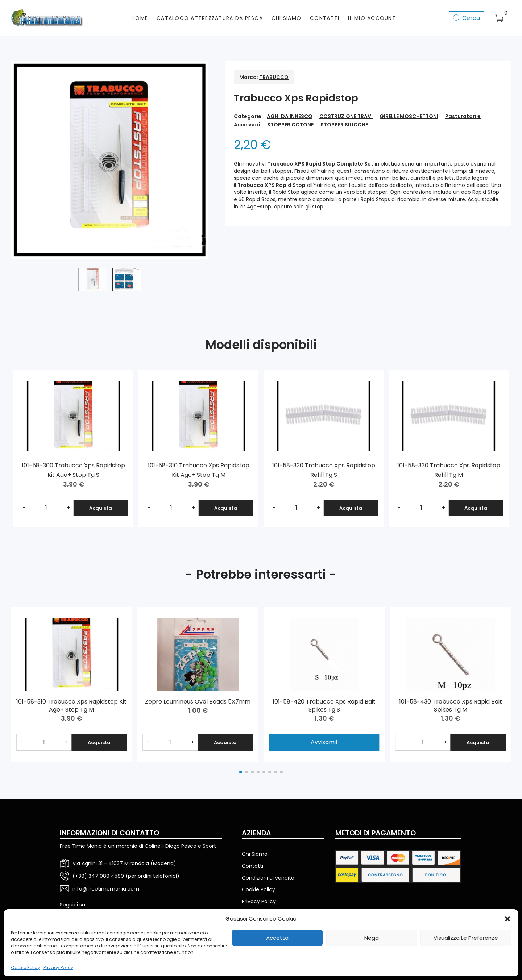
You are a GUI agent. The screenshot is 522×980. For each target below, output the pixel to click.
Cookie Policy (25, 968)
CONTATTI (325, 18)
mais (371, 178)
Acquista (101, 508)
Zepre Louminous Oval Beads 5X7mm (198, 702)
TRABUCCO (274, 77)
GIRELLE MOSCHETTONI (409, 116)
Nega (372, 938)
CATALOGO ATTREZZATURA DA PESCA (210, 18)
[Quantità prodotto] (46, 508)
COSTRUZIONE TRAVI (346, 116)
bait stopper (276, 171)
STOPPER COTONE (290, 125)
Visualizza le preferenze (466, 938)
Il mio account (372, 18)
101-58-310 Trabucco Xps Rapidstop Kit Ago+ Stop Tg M (71, 706)
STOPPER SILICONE (344, 125)
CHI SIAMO (286, 18)
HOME (140, 18)
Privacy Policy (58, 968)
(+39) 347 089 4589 (98, 876)
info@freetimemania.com (106, 889)
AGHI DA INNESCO (290, 116)
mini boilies (394, 178)
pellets (446, 178)
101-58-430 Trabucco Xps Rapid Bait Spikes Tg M (451, 706)
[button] (507, 919)
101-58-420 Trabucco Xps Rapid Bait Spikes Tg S (324, 706)
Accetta (277, 938)
